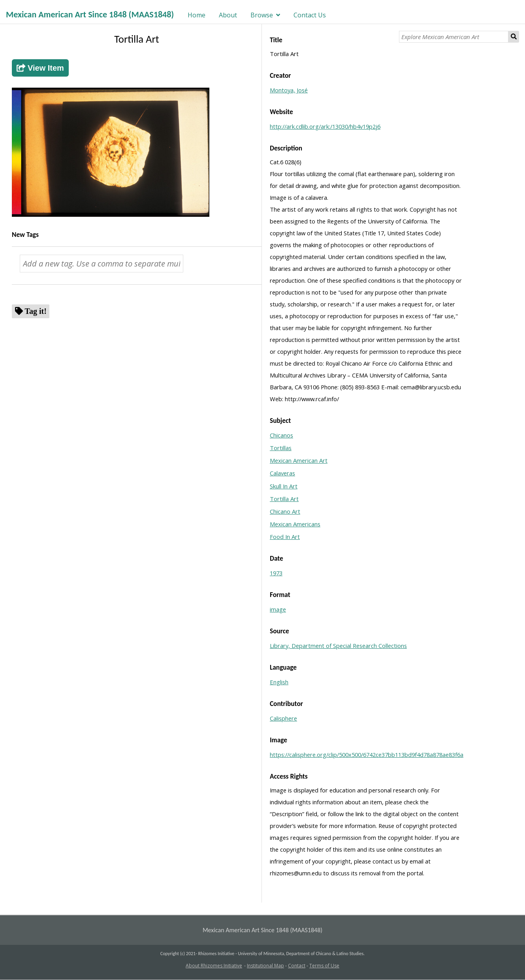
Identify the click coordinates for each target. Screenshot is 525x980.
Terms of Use (324, 966)
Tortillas (281, 448)
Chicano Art (285, 511)
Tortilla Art (284, 499)
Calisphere (283, 718)
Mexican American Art (299, 460)
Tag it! (36, 311)
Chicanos (281, 435)
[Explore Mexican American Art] (454, 37)
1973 (276, 573)
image (278, 609)
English (279, 682)
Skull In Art (284, 486)
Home (197, 15)
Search (514, 37)
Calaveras (282, 473)
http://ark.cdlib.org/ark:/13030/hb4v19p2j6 (325, 126)
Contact (297, 966)
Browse (262, 15)
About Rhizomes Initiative (214, 966)
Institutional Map (265, 966)
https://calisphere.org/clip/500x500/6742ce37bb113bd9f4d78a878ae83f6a (367, 755)
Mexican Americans (295, 524)
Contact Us (310, 15)
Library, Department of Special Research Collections (338, 646)
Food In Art (285, 537)
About (228, 15)
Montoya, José (289, 90)
